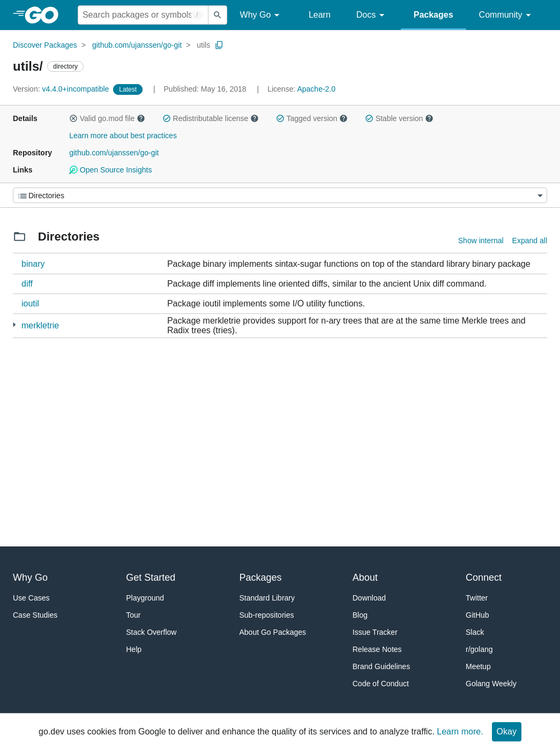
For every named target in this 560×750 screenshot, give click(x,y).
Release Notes (377, 649)
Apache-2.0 (316, 89)
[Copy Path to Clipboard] (219, 45)
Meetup (478, 666)
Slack (475, 632)
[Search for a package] (143, 15)
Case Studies (35, 615)
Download (369, 598)
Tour (133, 615)
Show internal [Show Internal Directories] (481, 241)
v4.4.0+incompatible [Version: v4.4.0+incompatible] (62, 89)
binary (33, 264)
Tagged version (312, 118)
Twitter (477, 598)
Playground (145, 598)
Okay (507, 732)
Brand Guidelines (381, 666)
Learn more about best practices (123, 136)
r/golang (479, 649)
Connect (484, 577)
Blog (360, 615)
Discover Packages (45, 45)
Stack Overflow (151, 632)
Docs (372, 15)
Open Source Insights (110, 170)
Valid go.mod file (107, 118)
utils (203, 45)
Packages (434, 15)
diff (27, 284)
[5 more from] (14, 325)
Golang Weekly (491, 684)
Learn (320, 15)
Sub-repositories (267, 615)
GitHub (477, 615)
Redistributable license (211, 118)
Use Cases (31, 598)
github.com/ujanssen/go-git (137, 45)
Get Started (151, 577)
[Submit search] (218, 15)
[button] (73, 118)
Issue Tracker (375, 632)
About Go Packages (273, 632)
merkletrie (40, 325)
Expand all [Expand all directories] (530, 241)
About (365, 577)
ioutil (30, 303)
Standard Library (267, 598)
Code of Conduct (381, 684)
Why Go (262, 15)
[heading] (45, 15)
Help (134, 649)
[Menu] (280, 195)
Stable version (399, 118)
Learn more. (460, 732)
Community (507, 15)
